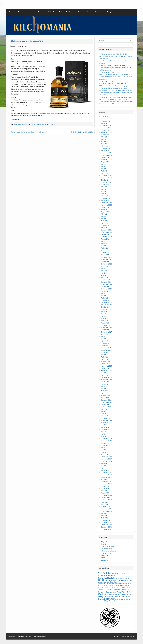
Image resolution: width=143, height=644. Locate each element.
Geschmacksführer (84, 12)
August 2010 (105, 445)
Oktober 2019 (106, 287)
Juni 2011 (104, 432)
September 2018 (106, 309)
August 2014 (105, 384)
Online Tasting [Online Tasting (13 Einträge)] (104, 592)
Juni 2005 (104, 516)
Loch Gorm (51, 124)
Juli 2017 (104, 336)
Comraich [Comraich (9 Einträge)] (128, 578)
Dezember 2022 (106, 203)
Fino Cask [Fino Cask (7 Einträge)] (120, 580)
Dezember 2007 (106, 482)
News (32, 12)
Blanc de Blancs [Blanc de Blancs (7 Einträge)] (119, 576)
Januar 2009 (105, 470)
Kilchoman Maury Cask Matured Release (114, 65)
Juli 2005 (104, 513)
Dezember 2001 (106, 529)
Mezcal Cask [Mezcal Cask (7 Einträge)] (120, 590)
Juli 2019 (104, 293)
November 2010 (106, 441)
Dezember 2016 (106, 346)
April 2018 (105, 318)
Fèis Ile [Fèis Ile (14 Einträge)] (126, 580)
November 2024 (106, 155)
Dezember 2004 (106, 522)
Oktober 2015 (106, 368)
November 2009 (106, 459)
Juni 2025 (104, 139)
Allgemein (104, 542)
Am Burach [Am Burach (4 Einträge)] (122, 574)
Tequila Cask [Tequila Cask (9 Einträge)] (119, 599)
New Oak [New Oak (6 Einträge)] (127, 590)
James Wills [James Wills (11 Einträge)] (127, 584)
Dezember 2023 (106, 175)
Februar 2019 (105, 300)
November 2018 (106, 305)
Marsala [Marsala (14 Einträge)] (113, 589)
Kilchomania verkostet (20, 124)
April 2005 (105, 518)
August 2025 (105, 135)
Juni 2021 (104, 244)
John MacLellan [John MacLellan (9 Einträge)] (103, 586)
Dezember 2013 (106, 400)
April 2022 (105, 221)
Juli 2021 (104, 241)
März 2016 (105, 359)
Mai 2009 (104, 466)
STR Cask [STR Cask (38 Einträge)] (109, 599)
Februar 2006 (105, 507)
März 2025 (105, 146)
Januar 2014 (105, 398)
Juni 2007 (104, 491)
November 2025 (106, 128)
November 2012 (106, 420)
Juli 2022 (104, 214)
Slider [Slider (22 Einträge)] (121, 597)
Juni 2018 (104, 314)
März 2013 (105, 416)
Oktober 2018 (106, 307)
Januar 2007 (105, 493)
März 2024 (105, 173)
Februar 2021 (105, 253)
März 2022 (105, 223)
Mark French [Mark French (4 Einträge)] (106, 590)
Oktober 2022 (106, 207)
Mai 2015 (104, 373)
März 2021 (105, 250)
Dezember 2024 (106, 153)
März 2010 (105, 454)
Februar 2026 (105, 121)
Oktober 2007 (106, 486)
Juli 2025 (104, 137)
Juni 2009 (104, 463)
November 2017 (106, 327)
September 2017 (106, 332)
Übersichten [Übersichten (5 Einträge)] (117, 601)
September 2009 (106, 461)
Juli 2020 (104, 268)
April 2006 (105, 502)
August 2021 (105, 239)
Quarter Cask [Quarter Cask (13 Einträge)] (119, 594)
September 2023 (106, 182)
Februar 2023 (105, 198)
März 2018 (105, 321)
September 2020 (106, 264)
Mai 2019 (104, 296)
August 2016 (105, 352)
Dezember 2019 (106, 282)
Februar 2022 (105, 225)
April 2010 (105, 452)
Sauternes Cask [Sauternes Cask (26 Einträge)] (111, 597)
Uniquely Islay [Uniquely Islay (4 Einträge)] (127, 599)
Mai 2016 (104, 355)
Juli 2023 (104, 187)
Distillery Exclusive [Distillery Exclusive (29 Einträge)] (107, 580)
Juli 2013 (104, 409)
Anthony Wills (35, 124)
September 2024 (106, 160)
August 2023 (105, 185)
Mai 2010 (104, 450)
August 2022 (105, 212)
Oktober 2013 (106, 404)
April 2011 (105, 436)
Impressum (11, 636)
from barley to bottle (108, 546)
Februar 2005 (105, 520)
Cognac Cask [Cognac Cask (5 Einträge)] (121, 578)
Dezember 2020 (106, 257)
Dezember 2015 (106, 364)
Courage (132, 636)
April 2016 (105, 357)
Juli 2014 (104, 386)
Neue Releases (106, 553)
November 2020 (106, 259)
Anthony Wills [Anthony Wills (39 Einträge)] (106, 576)
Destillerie (51, 12)
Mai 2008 (104, 479)
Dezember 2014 (106, 377)
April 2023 (105, 194)
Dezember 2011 (106, 429)
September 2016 (106, 350)
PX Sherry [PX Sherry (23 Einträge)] (108, 594)
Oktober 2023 (106, 180)
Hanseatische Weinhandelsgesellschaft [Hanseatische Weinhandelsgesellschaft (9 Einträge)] (108, 583)
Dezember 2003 (106, 525)
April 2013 (105, 414)
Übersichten (105, 560)
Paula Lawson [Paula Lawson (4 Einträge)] (113, 592)
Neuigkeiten (105, 555)
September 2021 (106, 237)
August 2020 (105, 266)
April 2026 (105, 116)
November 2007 (106, 484)
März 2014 (105, 393)
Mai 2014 (104, 389)
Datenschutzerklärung (25, 636)
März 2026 (105, 119)
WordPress (123, 636)
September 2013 (106, 407)
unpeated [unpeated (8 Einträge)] (101, 601)
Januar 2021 (105, 255)
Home (11, 12)
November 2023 (106, 178)
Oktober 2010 (106, 443)
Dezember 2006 (106, 495)
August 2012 (105, 423)
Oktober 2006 (106, 497)
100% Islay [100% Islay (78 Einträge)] (105, 573)
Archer (26, 46)
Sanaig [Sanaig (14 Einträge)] (101, 597)
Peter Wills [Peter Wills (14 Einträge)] (121, 592)
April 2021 (105, 248)
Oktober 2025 (106, 130)
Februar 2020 (105, 280)
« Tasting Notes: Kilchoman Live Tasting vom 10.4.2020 (28, 132)
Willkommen (21, 12)
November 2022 (106, 205)
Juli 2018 (104, 312)
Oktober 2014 (106, 382)
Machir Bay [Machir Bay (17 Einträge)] (125, 586)
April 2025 (105, 144)
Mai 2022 (104, 219)
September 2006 (106, 500)
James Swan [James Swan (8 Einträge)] (119, 584)
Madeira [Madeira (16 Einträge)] (120, 588)
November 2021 (106, 232)
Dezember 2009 (106, 457)
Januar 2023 (105, 200)
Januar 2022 (105, 228)
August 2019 (105, 291)
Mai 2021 (104, 246)
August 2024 (105, 162)
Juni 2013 (104, 411)
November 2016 (106, 348)
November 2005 (106, 511)
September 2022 (106, 209)
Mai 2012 (104, 425)
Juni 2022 (104, 216)
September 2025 (106, 132)
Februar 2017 (105, 343)
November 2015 (106, 366)
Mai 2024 (104, 169)
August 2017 (105, 334)
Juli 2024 (104, 164)
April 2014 (105, 391)
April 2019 (105, 298)
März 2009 (105, 468)
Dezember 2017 (106, 325)
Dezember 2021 (106, 230)
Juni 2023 (104, 189)
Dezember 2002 (106, 527)
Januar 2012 (105, 427)
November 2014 (106, 379)
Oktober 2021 (106, 234)
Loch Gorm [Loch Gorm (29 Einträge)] (114, 586)
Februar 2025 (105, 148)
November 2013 (106, 402)
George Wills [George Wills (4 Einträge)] (106, 582)
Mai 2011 (104, 434)
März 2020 (105, 278)
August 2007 (105, 488)
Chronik (41, 12)
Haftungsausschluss (40, 636)
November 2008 (106, 475)
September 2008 (106, 477)
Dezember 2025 (106, 126)
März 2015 (105, 375)
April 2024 (105, 171)
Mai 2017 (104, 339)
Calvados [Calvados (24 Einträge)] (102, 578)
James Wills (44, 124)
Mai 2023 (104, 191)
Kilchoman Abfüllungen (66, 12)
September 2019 (106, 289)
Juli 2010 (104, 448)
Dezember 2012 (106, 418)
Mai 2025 (104, 141)
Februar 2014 (105, 395)
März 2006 (105, 504)
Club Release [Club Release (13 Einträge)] (112, 578)
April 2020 (105, 275)
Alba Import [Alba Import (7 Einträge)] (116, 574)
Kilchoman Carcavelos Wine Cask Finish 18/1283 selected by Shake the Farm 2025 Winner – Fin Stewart (116, 56)
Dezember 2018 (106, 302)
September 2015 (106, 370)
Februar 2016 (105, 361)
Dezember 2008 (106, 473)
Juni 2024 (104, 166)
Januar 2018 (105, 323)
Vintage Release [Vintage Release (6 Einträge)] (109, 601)
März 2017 (105, 341)
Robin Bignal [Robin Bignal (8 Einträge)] (128, 595)
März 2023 (105, 196)
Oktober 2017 (106, 330)
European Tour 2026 (108, 81)
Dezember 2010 (106, 438)
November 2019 (106, 284)
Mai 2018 (104, 316)
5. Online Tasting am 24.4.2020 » (82, 132)
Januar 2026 (105, 123)
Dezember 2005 (106, 509)
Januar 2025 (105, 151)
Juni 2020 (104, 271)
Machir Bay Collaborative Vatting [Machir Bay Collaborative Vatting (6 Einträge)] (107, 588)
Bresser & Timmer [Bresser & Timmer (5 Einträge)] (129, 576)
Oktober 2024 (106, 157)
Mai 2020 (104, 273)
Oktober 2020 (106, 262)
